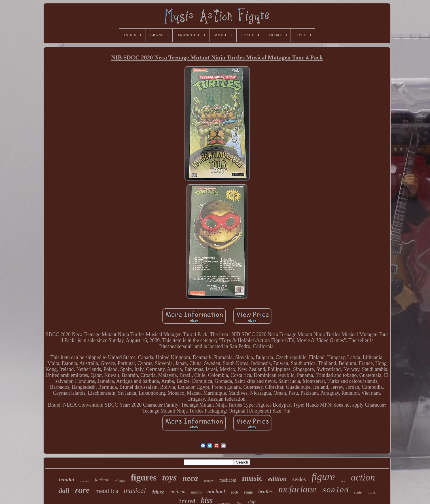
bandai (67, 480)
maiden (84, 481)
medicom (228, 480)
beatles (265, 492)
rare (82, 490)
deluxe (158, 492)
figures (144, 478)
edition (277, 479)
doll (64, 491)
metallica (107, 491)
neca (190, 478)
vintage (120, 480)
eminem (177, 492)
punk (371, 492)
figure (323, 477)
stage (248, 492)
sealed (335, 490)
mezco (196, 492)
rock (235, 492)
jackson (102, 480)
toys (170, 477)
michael (216, 491)
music (252, 478)
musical (135, 491)
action (363, 477)
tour (343, 481)
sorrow (209, 480)
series (299, 479)
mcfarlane (297, 489)
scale (358, 492)
